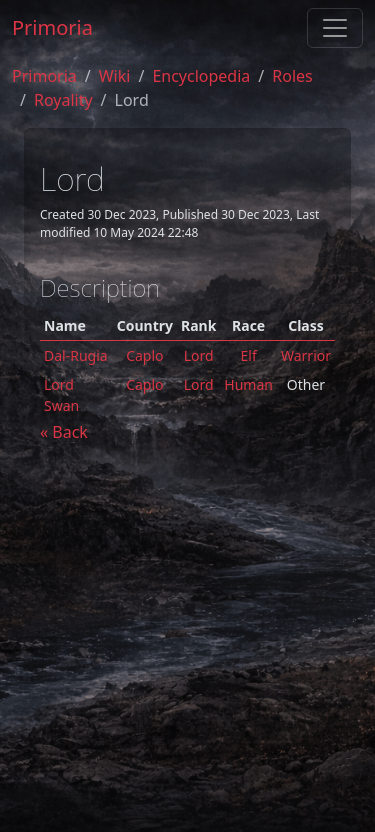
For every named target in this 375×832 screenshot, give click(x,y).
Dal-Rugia (76, 355)
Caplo (144, 355)
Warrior (306, 355)
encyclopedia (201, 76)
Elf (249, 355)
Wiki (115, 76)
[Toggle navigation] (335, 28)
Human (248, 384)
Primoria (52, 27)
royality (63, 100)
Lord (199, 355)
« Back (64, 432)
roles (292, 76)
